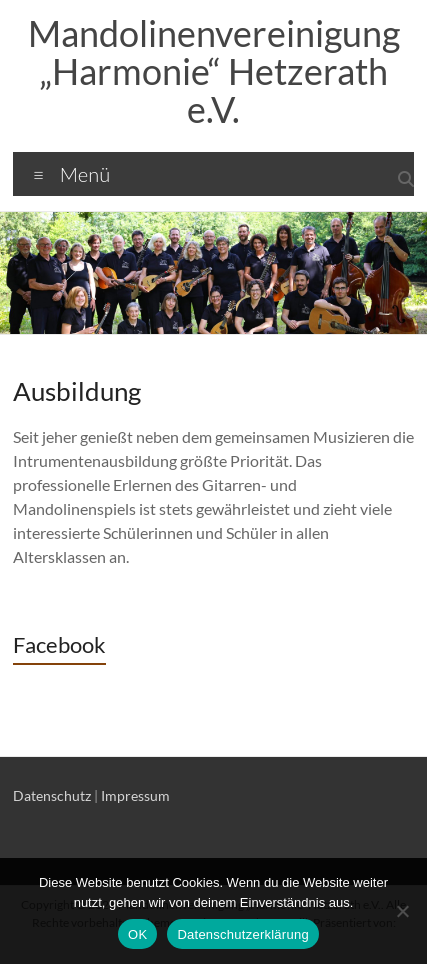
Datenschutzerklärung (242, 934)
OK (137, 934)
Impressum (135, 795)
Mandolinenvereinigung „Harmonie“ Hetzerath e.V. (214, 71)
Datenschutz (52, 795)
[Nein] (402, 911)
